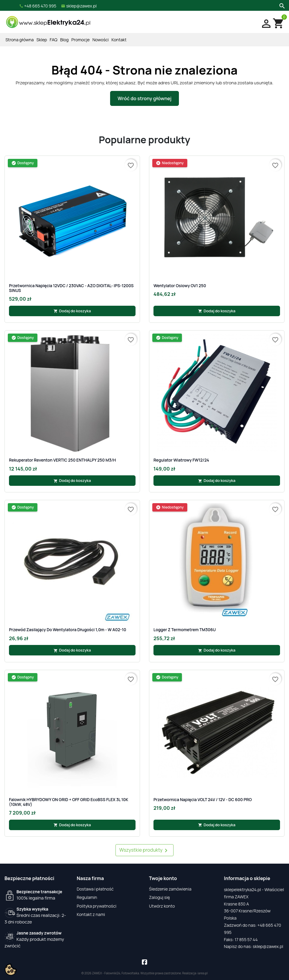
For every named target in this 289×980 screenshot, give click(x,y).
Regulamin (87, 897)
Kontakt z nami (91, 914)
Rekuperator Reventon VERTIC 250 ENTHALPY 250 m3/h (62, 460)
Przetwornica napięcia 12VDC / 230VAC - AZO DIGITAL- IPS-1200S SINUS (71, 288)
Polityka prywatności (97, 906)
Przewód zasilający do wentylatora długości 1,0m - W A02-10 (68, 630)
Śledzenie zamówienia (170, 889)
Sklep (42, 40)
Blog (64, 40)
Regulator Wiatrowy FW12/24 (181, 460)
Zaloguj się (159, 897)
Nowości (101, 40)
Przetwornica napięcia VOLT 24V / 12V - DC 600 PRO (203, 800)
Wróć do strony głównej (144, 98)
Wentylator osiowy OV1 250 (180, 286)
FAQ (54, 40)
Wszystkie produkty (145, 850)
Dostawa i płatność (95, 889)
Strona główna (19, 40)
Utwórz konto (162, 906)
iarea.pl (203, 973)
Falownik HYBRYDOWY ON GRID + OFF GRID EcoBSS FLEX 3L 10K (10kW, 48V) (69, 802)
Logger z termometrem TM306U (185, 630)
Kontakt (119, 40)
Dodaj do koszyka (72, 311)
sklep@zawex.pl (268, 946)
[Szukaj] (281, 5)
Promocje (81, 40)
